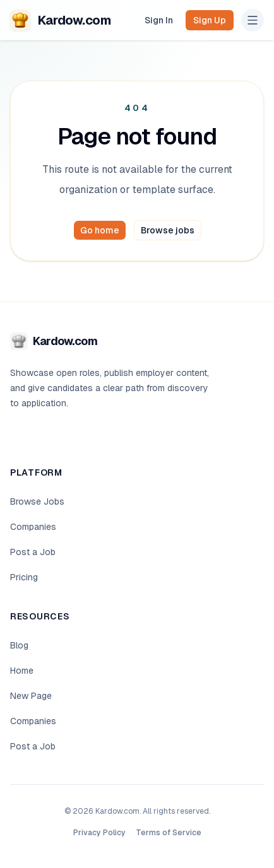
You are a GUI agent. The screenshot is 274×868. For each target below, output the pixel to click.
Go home (100, 230)
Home (22, 671)
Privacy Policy (99, 833)
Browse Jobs (37, 501)
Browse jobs (168, 230)
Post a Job (33, 552)
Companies (33, 527)
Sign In (159, 20)
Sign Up (210, 20)
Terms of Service (169, 833)
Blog (19, 645)
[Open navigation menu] (253, 20)
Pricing (24, 577)
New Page (31, 696)
